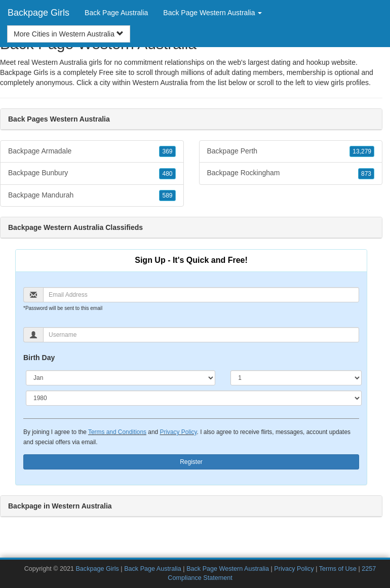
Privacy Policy (178, 432)
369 (167, 151)
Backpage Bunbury (92, 173)
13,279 (362, 151)
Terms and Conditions (117, 432)
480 (167, 174)
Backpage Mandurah (92, 195)
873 (366, 174)
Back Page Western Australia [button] (212, 13)
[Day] (296, 378)
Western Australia (160, 83)
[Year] (194, 398)
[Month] (121, 378)
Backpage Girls (38, 13)
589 (167, 195)
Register (191, 462)
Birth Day (39, 358)
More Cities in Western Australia (69, 34)
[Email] (201, 295)
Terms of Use (338, 569)
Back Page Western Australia (228, 569)
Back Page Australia (116, 13)
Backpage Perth (291, 151)
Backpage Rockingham (291, 173)
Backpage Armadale (92, 151)
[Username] (201, 335)
